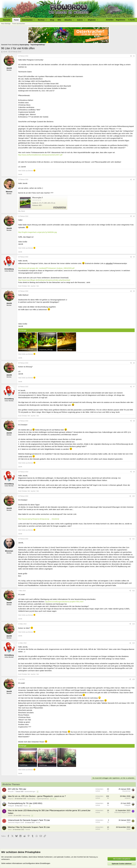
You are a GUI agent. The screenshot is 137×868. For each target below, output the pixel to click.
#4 (134, 257)
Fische (26, 806)
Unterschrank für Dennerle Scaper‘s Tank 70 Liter (29, 820)
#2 (134, 180)
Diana (10, 830)
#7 (134, 387)
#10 (134, 496)
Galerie (80, 20)
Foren (16, 20)
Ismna (128, 822)
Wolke (128, 829)
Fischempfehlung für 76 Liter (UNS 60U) (25, 803)
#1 (134, 56)
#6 (134, 363)
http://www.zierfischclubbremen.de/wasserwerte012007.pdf (40, 155)
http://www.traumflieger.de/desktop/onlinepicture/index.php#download (44, 280)
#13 (134, 624)
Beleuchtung (26, 816)
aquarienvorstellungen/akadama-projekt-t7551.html (64, 602)
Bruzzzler (11, 792)
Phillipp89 (11, 806)
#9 (134, 472)
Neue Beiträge (6, 24)
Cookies (24, 857)
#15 (134, 679)
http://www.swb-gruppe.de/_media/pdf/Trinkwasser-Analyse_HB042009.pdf (46, 268)
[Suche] (131, 20)
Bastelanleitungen (30, 792)
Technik (38, 823)
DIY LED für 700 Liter (17, 789)
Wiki (59, 20)
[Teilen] (131, 56)
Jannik (5, 52)
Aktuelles (68, 20)
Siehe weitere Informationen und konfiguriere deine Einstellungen (26, 863)
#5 (134, 291)
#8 (134, 421)
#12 (134, 591)
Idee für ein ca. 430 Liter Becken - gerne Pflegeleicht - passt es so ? (37, 796)
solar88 (10, 816)
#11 (134, 539)
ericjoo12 (11, 799)
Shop (52, 20)
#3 (134, 216)
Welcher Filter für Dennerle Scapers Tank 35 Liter (29, 827)
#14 (134, 643)
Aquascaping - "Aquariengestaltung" (38, 799)
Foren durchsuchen (19, 24)
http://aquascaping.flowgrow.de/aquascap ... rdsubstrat (39, 519)
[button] (28, 20)
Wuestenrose (126, 791)
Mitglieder (92, 20)
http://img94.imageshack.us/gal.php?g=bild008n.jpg (37, 232)
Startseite (7, 20)
